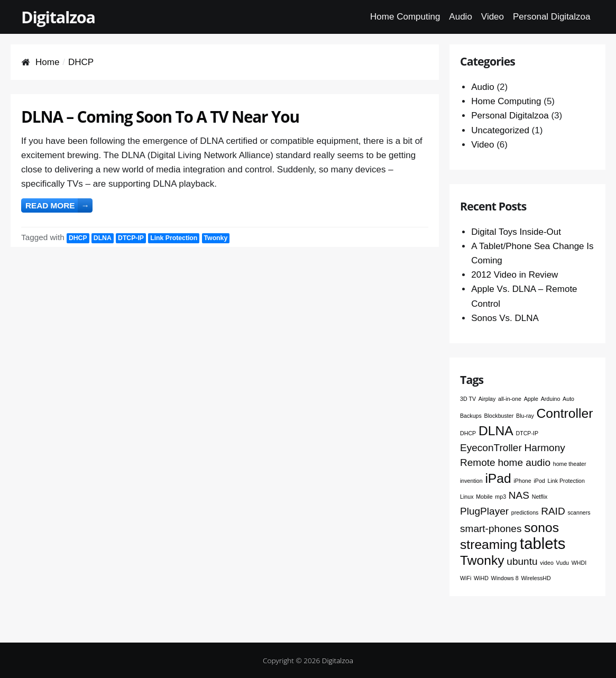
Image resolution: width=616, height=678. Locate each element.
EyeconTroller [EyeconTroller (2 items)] (491, 448)
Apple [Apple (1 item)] (531, 399)
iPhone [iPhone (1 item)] (522, 481)
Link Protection (174, 238)
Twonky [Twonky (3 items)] (482, 560)
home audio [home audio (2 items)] (524, 462)
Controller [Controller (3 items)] (565, 413)
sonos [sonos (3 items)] (541, 528)
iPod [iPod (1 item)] (539, 481)
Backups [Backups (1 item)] (471, 416)
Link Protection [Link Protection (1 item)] (566, 481)
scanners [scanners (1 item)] (579, 512)
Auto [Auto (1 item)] (568, 399)
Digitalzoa (58, 17)
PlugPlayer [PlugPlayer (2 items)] (484, 511)
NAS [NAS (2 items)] (519, 495)
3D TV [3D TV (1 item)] (468, 399)
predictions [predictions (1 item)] (525, 512)
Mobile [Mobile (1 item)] (484, 497)
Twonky (216, 238)
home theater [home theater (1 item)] (570, 464)
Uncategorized (500, 130)
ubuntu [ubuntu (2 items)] (522, 561)
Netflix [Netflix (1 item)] (540, 497)
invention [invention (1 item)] (471, 481)
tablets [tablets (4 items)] (543, 543)
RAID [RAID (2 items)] (553, 511)
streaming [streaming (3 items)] (489, 544)
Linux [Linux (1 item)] (467, 497)
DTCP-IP (131, 238)
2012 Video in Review (514, 275)
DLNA (103, 238)
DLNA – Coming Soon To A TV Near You (160, 117)
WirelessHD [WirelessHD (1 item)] (536, 578)
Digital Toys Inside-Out (516, 232)
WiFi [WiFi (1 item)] (466, 578)
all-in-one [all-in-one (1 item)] (510, 399)
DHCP (78, 238)
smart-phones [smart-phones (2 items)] (491, 529)
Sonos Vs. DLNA (505, 318)
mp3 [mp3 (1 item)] (500, 497)
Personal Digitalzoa (551, 17)
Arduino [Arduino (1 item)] (551, 399)
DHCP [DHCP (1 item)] (468, 433)
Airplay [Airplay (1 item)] (487, 399)
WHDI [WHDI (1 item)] (579, 563)
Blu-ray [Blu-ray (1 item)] (525, 416)
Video (493, 17)
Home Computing (405, 17)
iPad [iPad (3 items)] (498, 478)
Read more (59, 205)
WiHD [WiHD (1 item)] (481, 578)
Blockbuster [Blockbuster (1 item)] (499, 416)
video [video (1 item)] (546, 563)
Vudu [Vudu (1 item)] (563, 563)
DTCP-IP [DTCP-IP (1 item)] (527, 433)
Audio (460, 17)
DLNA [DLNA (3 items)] (496, 431)
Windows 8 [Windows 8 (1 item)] (505, 578)
